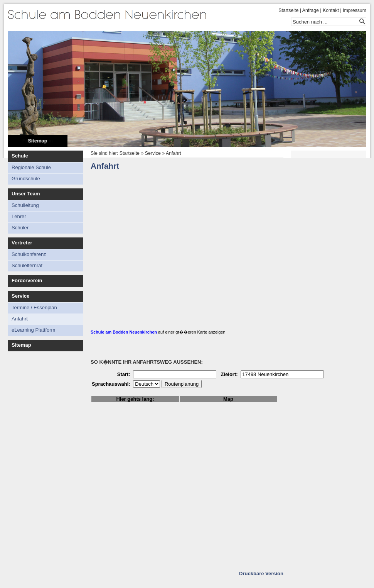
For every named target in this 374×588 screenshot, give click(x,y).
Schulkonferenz (29, 254)
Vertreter (22, 243)
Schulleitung (25, 205)
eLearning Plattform (33, 330)
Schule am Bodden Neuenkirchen (124, 332)
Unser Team (26, 194)
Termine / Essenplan (34, 308)
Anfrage (311, 10)
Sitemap (38, 141)
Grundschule (26, 179)
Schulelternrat (27, 265)
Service (20, 296)
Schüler (20, 228)
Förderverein (27, 280)
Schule (20, 156)
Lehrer (19, 216)
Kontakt (331, 10)
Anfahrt (20, 319)
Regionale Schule (31, 167)
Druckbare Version (261, 574)
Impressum (355, 10)
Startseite (288, 10)
